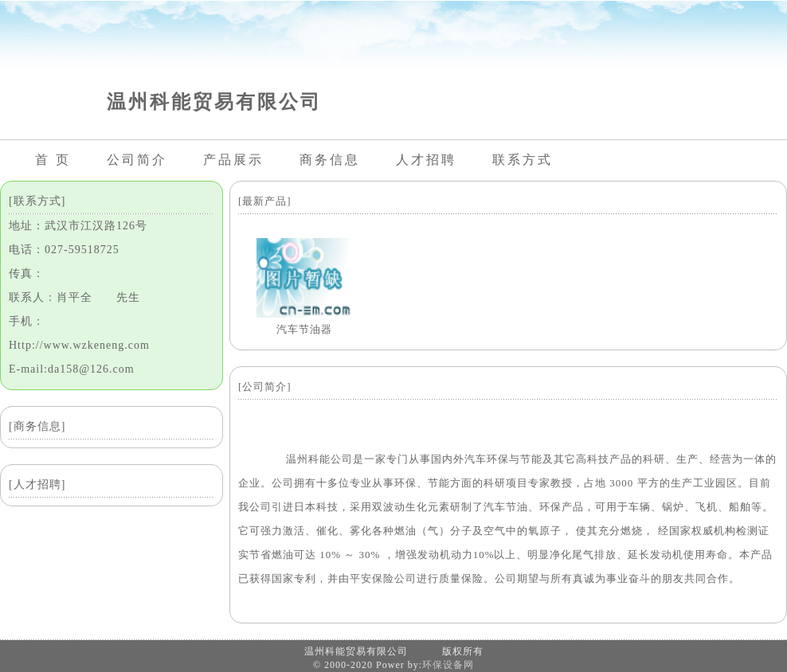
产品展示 (233, 160)
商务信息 (330, 160)
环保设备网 (448, 665)
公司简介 (137, 160)
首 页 (53, 160)
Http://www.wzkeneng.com (79, 345)
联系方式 (523, 160)
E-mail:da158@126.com (72, 369)
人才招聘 (426, 160)
